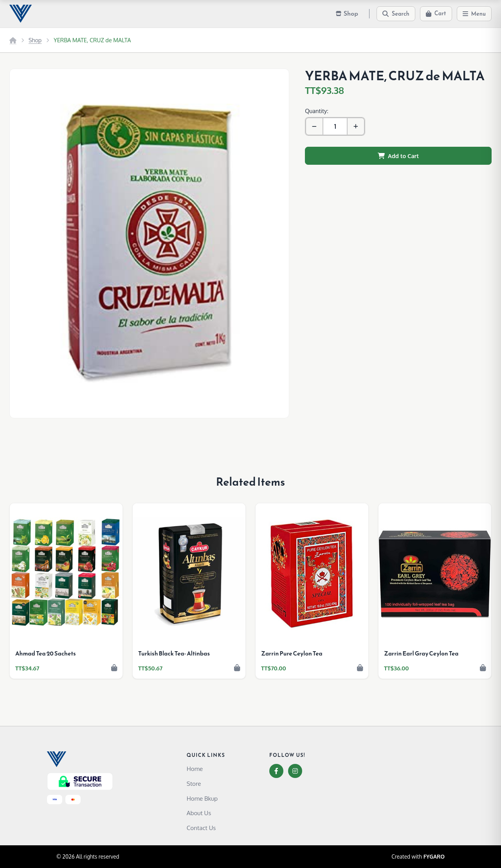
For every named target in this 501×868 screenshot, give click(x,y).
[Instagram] (295, 771)
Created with (418, 857)
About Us (199, 813)
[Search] (396, 14)
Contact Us (201, 828)
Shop (35, 40)
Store (194, 783)
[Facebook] (276, 771)
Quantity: (316, 111)
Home (195, 769)
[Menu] (474, 14)
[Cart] (436, 14)
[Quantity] (335, 126)
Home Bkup (202, 798)
